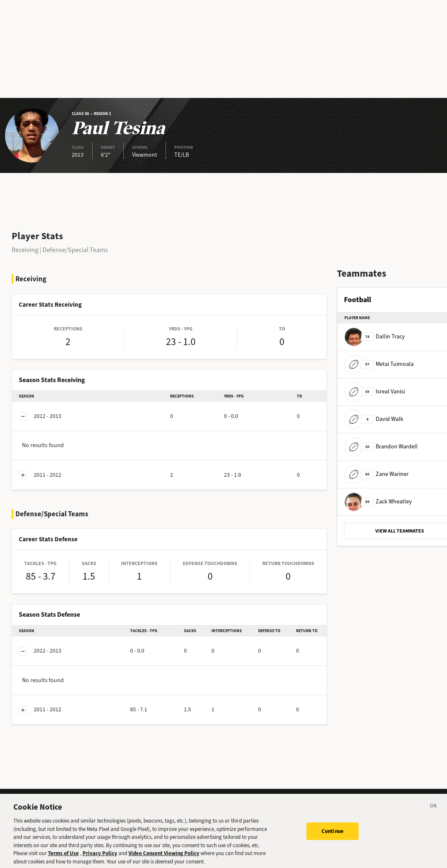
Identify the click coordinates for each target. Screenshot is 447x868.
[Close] (434, 811)
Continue (333, 835)
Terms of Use (63, 857)
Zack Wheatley (378, 502)
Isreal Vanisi (375, 391)
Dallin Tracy (375, 336)
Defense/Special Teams (75, 250)
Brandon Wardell (381, 447)
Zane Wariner (377, 474)
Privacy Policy (100, 857)
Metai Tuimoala (379, 364)
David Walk (374, 419)
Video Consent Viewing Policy (164, 857)
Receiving (25, 250)
